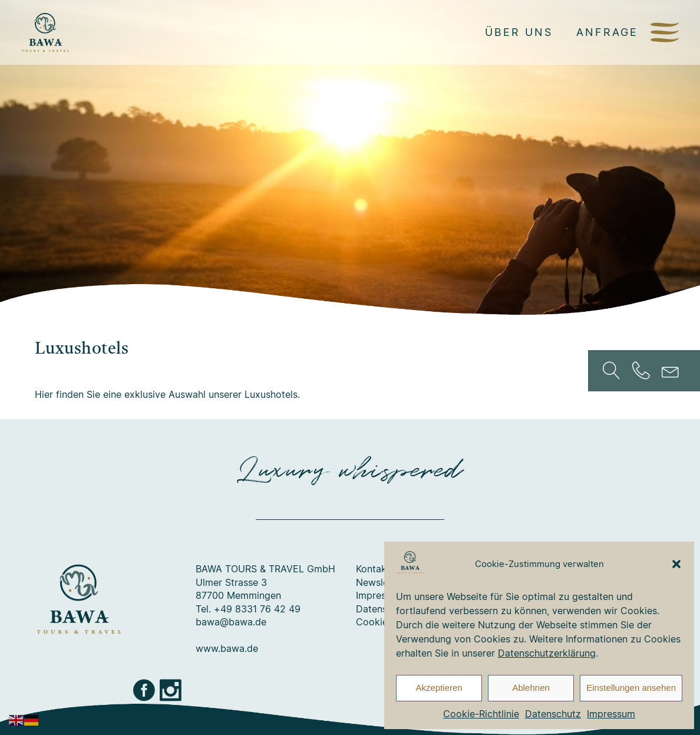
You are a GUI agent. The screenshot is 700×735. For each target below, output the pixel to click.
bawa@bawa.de (231, 622)
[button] (676, 564)
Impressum (611, 714)
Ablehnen (531, 688)
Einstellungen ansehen (631, 688)
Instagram (171, 690)
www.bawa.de (227, 648)
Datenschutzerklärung (547, 653)
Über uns (519, 32)
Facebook (145, 690)
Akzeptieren (439, 688)
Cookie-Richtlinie (481, 714)
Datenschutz (553, 714)
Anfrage (607, 32)
